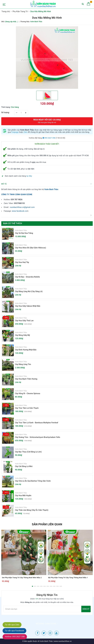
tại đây (29, 176)
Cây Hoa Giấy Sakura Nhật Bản (28, 306)
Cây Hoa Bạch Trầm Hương (26, 379)
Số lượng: (5, 112)
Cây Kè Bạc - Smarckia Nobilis (27, 277)
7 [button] (51, 586)
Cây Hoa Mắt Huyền (23, 495)
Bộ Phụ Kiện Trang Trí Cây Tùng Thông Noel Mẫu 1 (68, 578)
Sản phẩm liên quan (47, 524)
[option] (47, 58)
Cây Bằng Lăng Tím (23, 364)
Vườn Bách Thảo (51, 189)
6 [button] (48, 586)
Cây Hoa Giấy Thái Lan (24, 321)
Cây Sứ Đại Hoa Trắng (24, 233)
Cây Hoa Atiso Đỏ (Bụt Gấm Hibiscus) (30, 248)
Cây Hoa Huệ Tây (22, 262)
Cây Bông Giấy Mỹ (22, 335)
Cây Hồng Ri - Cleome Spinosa (28, 393)
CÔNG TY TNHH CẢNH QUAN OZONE (17, 194)
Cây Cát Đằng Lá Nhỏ (24, 466)
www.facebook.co (19, 211)
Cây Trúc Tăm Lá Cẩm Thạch (27, 408)
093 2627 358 (49, 138)
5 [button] (45, 586)
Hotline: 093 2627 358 (15, 637)
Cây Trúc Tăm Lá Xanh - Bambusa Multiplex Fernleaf (37, 423)
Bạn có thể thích (13, 223)
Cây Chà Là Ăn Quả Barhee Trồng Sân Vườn (33, 481)
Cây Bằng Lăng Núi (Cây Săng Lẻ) (29, 291)
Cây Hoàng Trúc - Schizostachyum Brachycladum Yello (38, 437)
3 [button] (38, 586)
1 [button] (32, 586)
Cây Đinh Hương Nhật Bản (26, 350)
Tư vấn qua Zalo (12, 625)
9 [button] (57, 586)
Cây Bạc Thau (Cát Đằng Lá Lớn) (28, 452)
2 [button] (35, 586)
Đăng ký (86, 609)
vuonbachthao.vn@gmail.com (22, 207)
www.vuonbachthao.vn (63, 641)
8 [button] (54, 586)
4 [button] (41, 586)
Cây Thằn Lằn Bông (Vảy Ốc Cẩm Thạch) (32, 510)
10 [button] (61, 586)
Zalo (25, 132)
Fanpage (15, 132)
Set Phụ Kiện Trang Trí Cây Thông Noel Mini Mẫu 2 (22, 578)
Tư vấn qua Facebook (14, 631)
